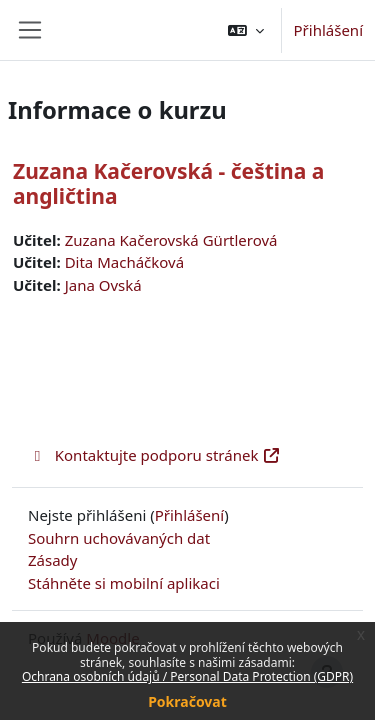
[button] (246, 30)
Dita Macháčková (124, 262)
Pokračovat (187, 701)
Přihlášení (328, 30)
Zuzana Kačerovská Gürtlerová (171, 240)
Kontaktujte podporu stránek (154, 455)
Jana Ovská (103, 285)
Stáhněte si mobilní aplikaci (124, 583)
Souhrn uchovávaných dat (119, 538)
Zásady (52, 560)
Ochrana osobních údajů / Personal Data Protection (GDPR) (187, 676)
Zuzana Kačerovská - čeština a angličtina (168, 183)
